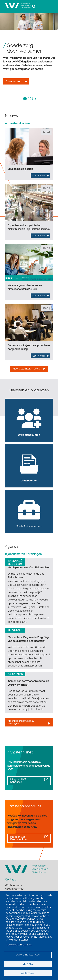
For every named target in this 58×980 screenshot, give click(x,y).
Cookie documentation (19, 945)
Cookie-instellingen (28, 955)
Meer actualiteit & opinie (27, 369)
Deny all (28, 964)
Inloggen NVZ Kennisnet (18, 781)
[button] (25, 98)
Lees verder (39, 176)
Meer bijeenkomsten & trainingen (21, 722)
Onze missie (13, 81)
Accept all (28, 973)
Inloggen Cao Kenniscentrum (19, 838)
